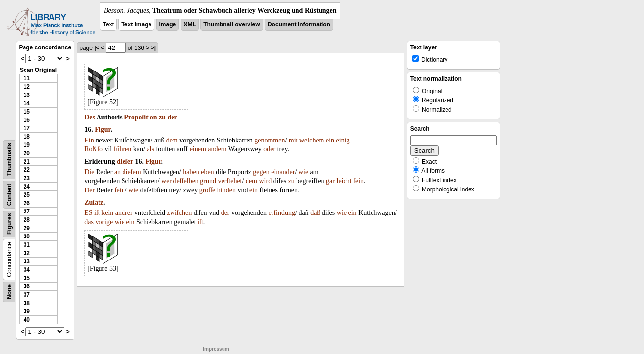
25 (27, 195)
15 (27, 112)
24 (27, 187)
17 (27, 128)
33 (27, 261)
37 (27, 295)
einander (283, 172)
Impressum (216, 349)
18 (27, 137)
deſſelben (186, 181)
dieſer (125, 161)
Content (9, 195)
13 (27, 95)
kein (107, 213)
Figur (102, 130)
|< (97, 48)
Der (89, 190)
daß (315, 213)
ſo (100, 149)
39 (27, 311)
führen (123, 149)
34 (27, 270)
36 (27, 286)
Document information (299, 24)
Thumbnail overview (232, 24)
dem (172, 140)
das (89, 222)
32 (27, 253)
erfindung (282, 213)
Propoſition (140, 117)
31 (27, 245)
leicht (344, 181)
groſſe (208, 190)
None (9, 292)
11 (27, 78)
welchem (312, 140)
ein (330, 140)
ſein (359, 181)
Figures (9, 224)
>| (153, 48)
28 (27, 220)
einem (198, 149)
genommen (270, 140)
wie (303, 172)
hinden (226, 190)
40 (27, 320)
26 (27, 203)
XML (190, 24)
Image (168, 24)
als (150, 149)
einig (343, 140)
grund (208, 181)
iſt (97, 213)
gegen (261, 172)
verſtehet (230, 181)
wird (266, 181)
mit (293, 140)
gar (330, 181)
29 (27, 228)
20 (27, 153)
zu (162, 117)
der (173, 117)
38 (27, 303)
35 (27, 278)
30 (27, 236)
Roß (90, 149)
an (117, 172)
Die (89, 172)
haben (191, 172)
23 (27, 178)
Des (90, 117)
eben (207, 172)
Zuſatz (94, 202)
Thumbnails (9, 159)
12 (27, 87)
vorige (104, 222)
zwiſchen (180, 213)
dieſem (132, 172)
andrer (124, 213)
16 (27, 120)
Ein (89, 140)
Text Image (136, 24)
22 (27, 170)
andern (217, 149)
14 (27, 103)
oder (269, 149)
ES (88, 213)
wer (166, 181)
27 (27, 212)
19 (27, 145)
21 (27, 162)
